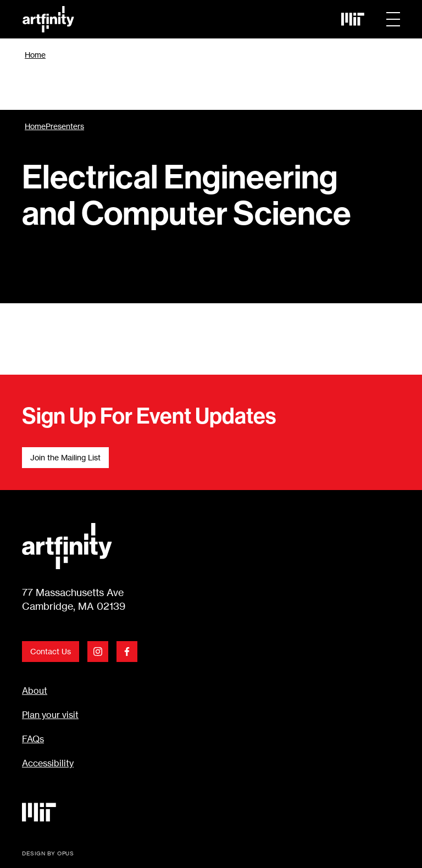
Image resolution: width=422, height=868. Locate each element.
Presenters (65, 126)
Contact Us (51, 651)
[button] (393, 19)
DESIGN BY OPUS (48, 853)
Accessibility (48, 763)
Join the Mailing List (65, 457)
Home (35, 55)
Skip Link (22, 20)
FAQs (33, 739)
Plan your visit (50, 715)
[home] (176, 19)
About (35, 691)
